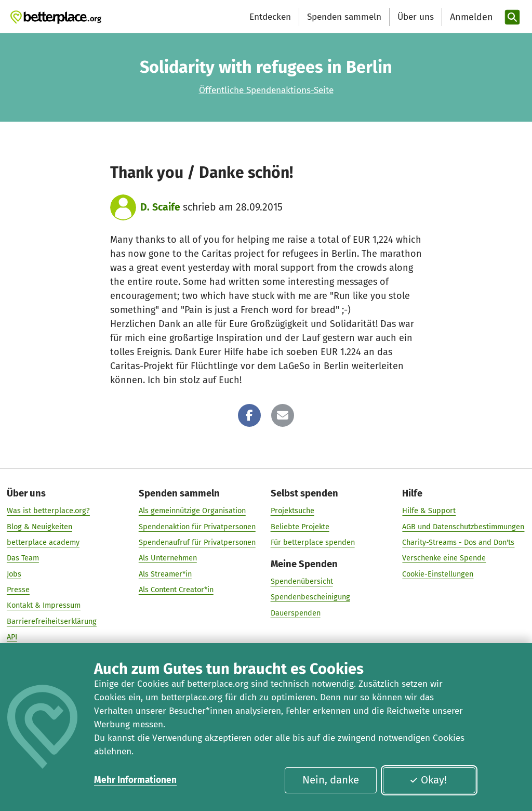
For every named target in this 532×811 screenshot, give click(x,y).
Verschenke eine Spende (444, 558)
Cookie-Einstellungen (438, 574)
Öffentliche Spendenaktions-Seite (266, 90)
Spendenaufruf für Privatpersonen (197, 542)
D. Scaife (160, 207)
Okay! (428, 780)
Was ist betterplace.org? (48, 511)
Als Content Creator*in (176, 590)
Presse (18, 590)
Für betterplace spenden (313, 542)
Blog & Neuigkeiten (39, 527)
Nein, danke (331, 780)
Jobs (14, 574)
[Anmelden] (470, 17)
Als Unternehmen (168, 558)
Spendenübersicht (302, 581)
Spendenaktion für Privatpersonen (197, 527)
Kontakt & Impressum (44, 606)
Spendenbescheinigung (310, 597)
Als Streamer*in (165, 574)
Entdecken (270, 17)
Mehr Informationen (135, 780)
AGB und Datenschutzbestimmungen (463, 527)
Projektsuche (292, 511)
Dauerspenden (296, 613)
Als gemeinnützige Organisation (192, 511)
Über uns (416, 17)
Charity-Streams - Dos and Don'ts (458, 542)
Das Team (23, 558)
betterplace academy (43, 542)
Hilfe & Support (429, 511)
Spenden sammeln (344, 17)
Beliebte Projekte (300, 527)
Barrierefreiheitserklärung (52, 621)
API (12, 637)
